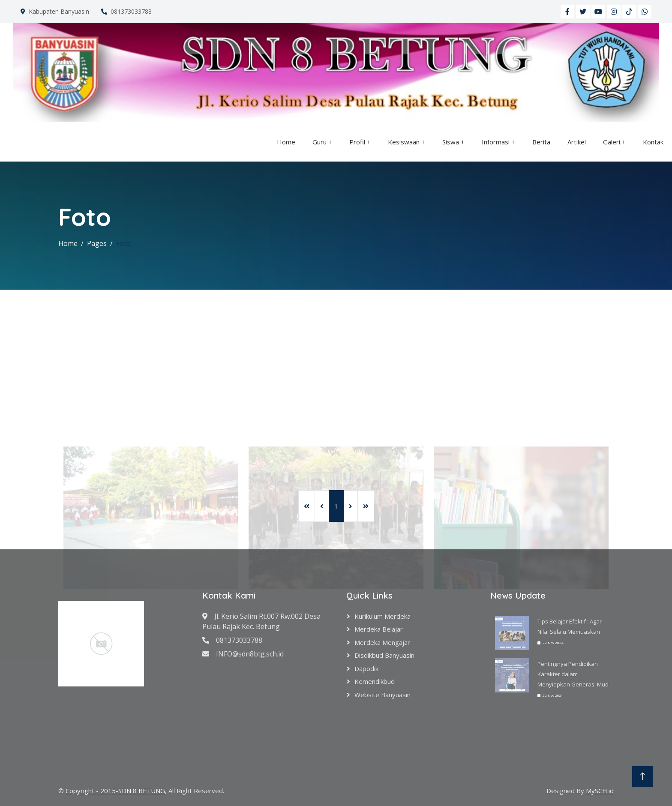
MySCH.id (600, 791)
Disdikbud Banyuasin (384, 655)
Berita (541, 142)
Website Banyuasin (382, 695)
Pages (97, 243)
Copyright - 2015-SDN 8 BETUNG (115, 791)
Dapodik (366, 668)
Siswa (451, 142)
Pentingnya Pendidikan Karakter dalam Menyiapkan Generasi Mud (573, 674)
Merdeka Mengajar (382, 642)
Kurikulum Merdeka (382, 616)
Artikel (577, 142)
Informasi (496, 142)
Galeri (612, 142)
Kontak (653, 142)
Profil (357, 142)
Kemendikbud (375, 681)
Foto (123, 243)
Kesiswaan (404, 142)
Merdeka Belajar (379, 629)
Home (286, 142)
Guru (319, 142)
